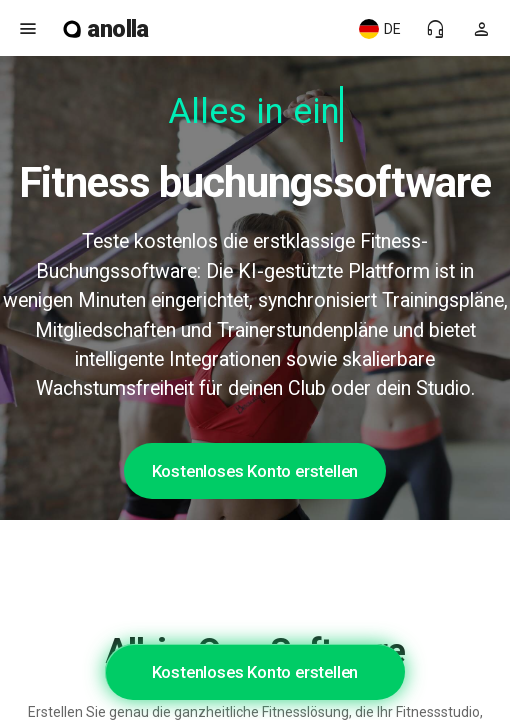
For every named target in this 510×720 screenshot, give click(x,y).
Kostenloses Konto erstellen (255, 471)
